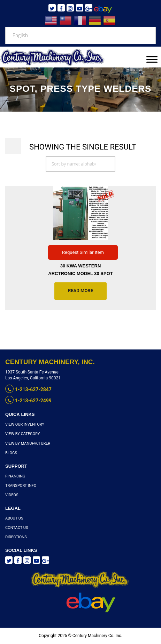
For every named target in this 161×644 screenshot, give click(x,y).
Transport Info (21, 486)
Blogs (11, 453)
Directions (16, 537)
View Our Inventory (25, 424)
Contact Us (17, 528)
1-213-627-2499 (28, 401)
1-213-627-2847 (28, 389)
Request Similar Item (83, 252)
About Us (14, 518)
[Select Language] (80, 35)
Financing (15, 476)
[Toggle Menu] (152, 59)
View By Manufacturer (28, 444)
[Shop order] (80, 164)
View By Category (22, 434)
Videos (12, 495)
